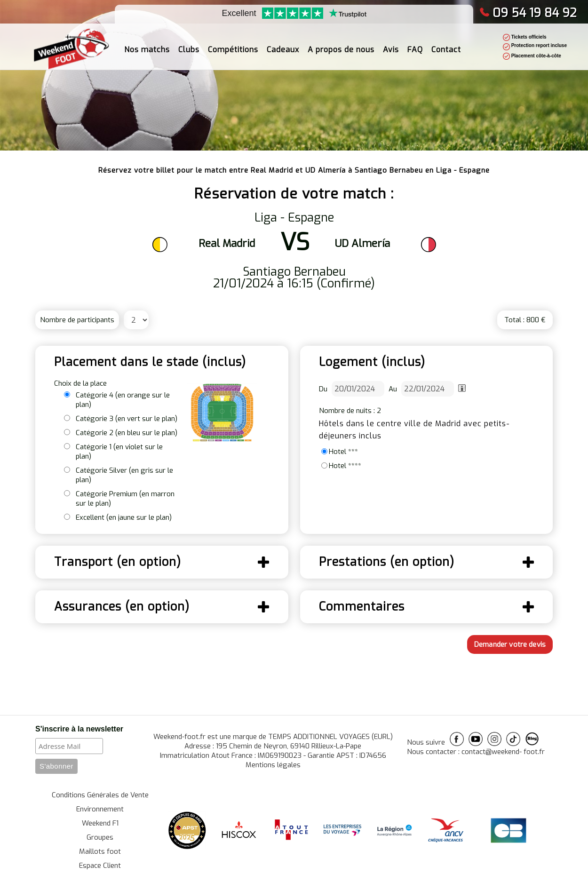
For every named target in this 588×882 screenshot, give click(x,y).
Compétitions (233, 44)
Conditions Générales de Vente (100, 795)
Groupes (100, 837)
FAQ (415, 44)
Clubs (189, 44)
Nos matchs (147, 44)
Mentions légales (273, 765)
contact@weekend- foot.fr (503, 752)
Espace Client (100, 866)
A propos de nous (341, 44)
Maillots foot (100, 851)
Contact (446, 44)
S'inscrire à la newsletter (79, 729)
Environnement (100, 809)
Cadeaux (283, 44)
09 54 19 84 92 (528, 13)
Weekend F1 (100, 823)
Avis (391, 44)
